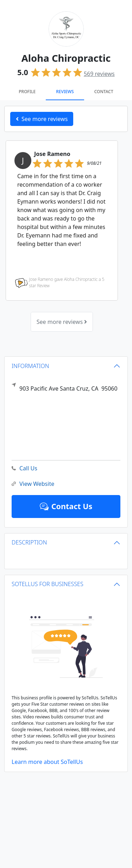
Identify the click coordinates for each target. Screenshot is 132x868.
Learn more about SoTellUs (47, 762)
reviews (99, 74)
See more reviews (62, 322)
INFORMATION (30, 366)
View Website (33, 484)
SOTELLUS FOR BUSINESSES (48, 584)
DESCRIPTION (29, 542)
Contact (104, 92)
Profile (27, 92)
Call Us (24, 468)
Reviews (65, 92)
